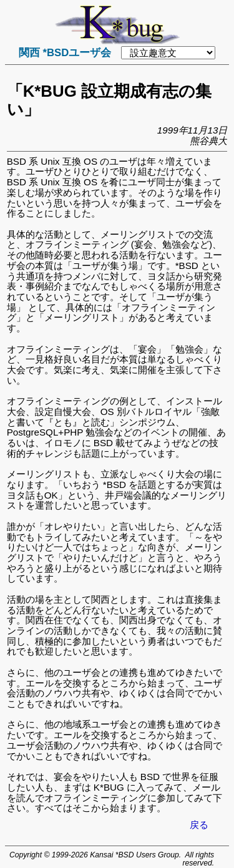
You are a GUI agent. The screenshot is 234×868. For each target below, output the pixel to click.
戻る (199, 825)
